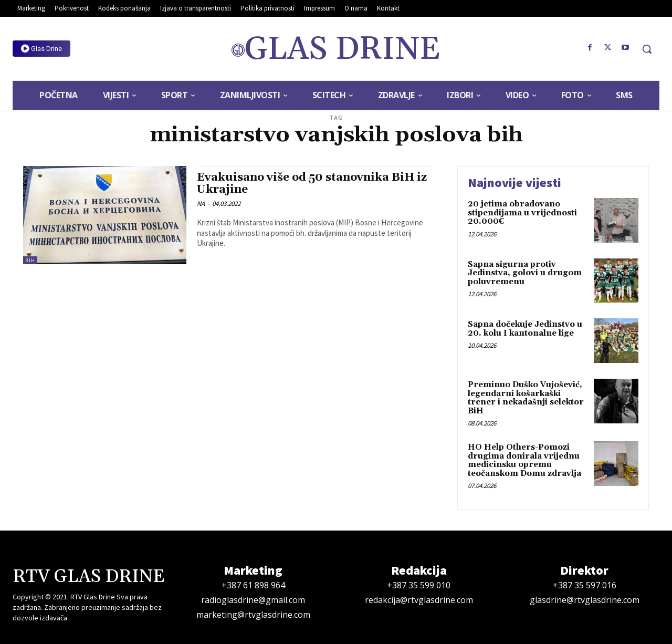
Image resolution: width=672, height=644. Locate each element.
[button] (647, 49)
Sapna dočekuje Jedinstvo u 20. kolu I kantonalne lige (525, 329)
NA (201, 204)
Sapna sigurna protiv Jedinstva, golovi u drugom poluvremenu (525, 273)
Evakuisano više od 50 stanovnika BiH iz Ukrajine (312, 184)
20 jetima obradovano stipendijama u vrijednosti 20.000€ (522, 213)
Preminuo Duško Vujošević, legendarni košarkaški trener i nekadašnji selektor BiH (526, 398)
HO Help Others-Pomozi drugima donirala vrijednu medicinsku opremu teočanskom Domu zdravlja (524, 460)
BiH (30, 260)
